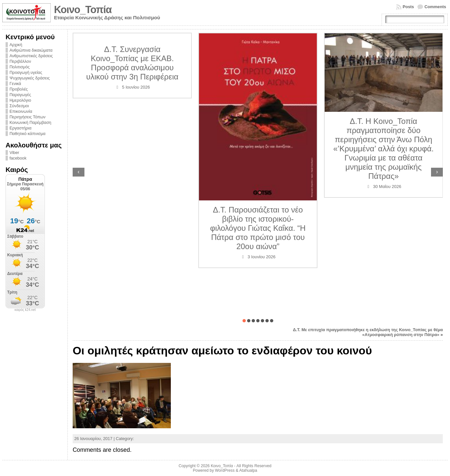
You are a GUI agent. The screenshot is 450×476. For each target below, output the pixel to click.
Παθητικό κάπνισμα (27, 134)
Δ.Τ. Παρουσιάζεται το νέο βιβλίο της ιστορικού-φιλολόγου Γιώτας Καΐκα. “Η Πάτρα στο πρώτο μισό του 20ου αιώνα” (258, 228)
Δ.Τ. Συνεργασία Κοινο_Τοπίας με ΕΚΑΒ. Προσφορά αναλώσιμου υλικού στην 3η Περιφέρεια (132, 63)
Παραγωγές (20, 95)
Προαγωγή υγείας (26, 72)
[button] (244, 321)
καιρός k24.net (25, 310)
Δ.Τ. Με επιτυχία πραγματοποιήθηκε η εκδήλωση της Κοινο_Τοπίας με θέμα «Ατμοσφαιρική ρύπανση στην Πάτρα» (368, 332)
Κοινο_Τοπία (83, 10)
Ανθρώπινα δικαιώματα (31, 50)
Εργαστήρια (20, 128)
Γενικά (15, 84)
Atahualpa (248, 470)
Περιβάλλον (20, 61)
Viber (14, 153)
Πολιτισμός (20, 67)
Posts (408, 7)
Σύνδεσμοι (19, 106)
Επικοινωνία (21, 111)
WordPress (225, 470)
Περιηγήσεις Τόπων (27, 117)
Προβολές (19, 89)
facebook (18, 158)
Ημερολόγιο (20, 100)
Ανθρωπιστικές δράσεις (31, 56)
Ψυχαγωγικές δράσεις (30, 78)
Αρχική (16, 45)
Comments (435, 7)
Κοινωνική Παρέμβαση (30, 122)
